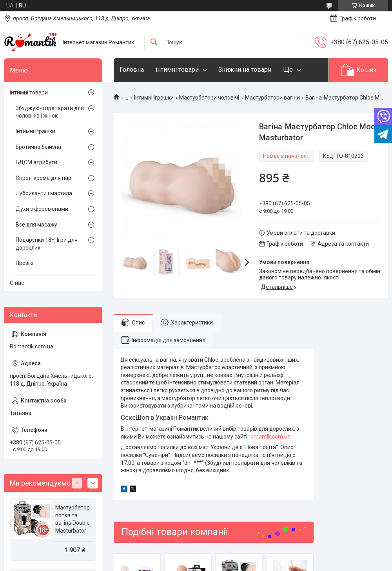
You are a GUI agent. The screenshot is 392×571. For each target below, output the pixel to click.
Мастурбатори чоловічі (209, 98)
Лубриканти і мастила (44, 193)
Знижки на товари (245, 70)
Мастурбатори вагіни (272, 98)
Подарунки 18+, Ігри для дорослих (47, 244)
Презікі (24, 263)
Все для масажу (36, 225)
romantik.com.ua (269, 437)
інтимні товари (177, 70)
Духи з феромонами (42, 209)
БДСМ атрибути (36, 162)
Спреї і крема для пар (44, 178)
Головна (132, 70)
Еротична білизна (38, 147)
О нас (17, 283)
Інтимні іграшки (154, 98)
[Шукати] (154, 43)
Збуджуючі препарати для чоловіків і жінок (50, 112)
